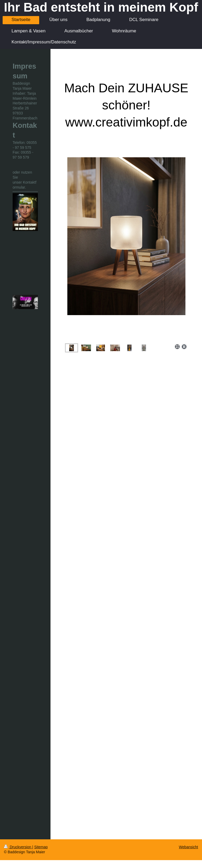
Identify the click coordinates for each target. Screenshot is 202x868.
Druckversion (18, 847)
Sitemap (41, 847)
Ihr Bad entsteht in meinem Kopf (101, 7)
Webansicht (188, 847)
